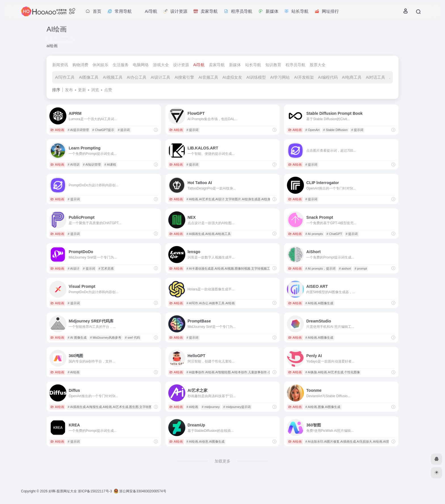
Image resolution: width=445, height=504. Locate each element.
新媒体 (235, 65)
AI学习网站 (280, 77)
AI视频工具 (113, 77)
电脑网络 (141, 65)
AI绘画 (57, 130)
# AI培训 (74, 164)
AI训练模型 (256, 77)
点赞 (108, 90)
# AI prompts (314, 234)
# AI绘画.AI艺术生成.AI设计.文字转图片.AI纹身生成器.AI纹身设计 (232, 199)
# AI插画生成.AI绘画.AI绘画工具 (209, 234)
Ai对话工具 (375, 77)
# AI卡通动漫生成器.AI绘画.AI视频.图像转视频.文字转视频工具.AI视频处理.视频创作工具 (248, 268)
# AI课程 (110, 164)
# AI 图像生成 (77, 338)
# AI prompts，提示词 (320, 268)
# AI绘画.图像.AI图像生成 (323, 407)
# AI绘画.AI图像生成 (319, 303)
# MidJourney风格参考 (106, 338)
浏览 (95, 90)
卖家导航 (217, 65)
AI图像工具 (89, 77)
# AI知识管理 (92, 164)
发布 (69, 90)
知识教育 (273, 65)
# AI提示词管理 (78, 130)
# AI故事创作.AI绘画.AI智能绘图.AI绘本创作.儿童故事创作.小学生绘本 (235, 372)
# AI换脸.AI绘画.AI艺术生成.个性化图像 (333, 372)
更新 (82, 90)
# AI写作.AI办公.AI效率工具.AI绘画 (210, 303)
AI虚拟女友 (232, 77)
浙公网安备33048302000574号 (140, 491)
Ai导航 (199, 65)
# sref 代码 (132, 338)
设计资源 (181, 65)
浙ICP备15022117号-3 (95, 491)
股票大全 (318, 65)
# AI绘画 (74, 372)
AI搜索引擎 (184, 77)
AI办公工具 (137, 77)
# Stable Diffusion (335, 130)
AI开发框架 (304, 77)
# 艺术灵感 (106, 268)
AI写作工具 (65, 77)
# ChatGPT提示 (103, 130)
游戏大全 (161, 65)
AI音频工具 (208, 77)
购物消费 (80, 65)
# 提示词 (124, 130)
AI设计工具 (160, 77)
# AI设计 (74, 268)
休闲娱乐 (100, 65)
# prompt (361, 268)
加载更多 (222, 461)
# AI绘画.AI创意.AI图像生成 (205, 441)
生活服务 (121, 65)
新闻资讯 (60, 65)
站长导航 (253, 65)
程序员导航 (295, 65)
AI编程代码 (328, 77)
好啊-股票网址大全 (63, 491)
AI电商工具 (352, 77)
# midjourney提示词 (237, 407)
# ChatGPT (334, 234)
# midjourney (211, 407)
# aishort (345, 268)
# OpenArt (312, 130)
